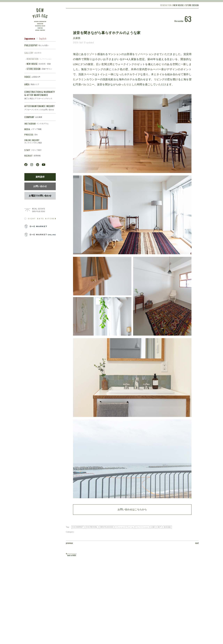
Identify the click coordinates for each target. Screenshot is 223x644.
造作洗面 (167, 527)
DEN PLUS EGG (107, 527)
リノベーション (142, 527)
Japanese (30, 38)
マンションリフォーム (125, 527)
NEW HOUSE (178, 5)
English (43, 38)
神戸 (159, 527)
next (197, 543)
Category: (70, 532)
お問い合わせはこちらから (132, 509)
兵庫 (153, 527)
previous (69, 543)
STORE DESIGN (192, 5)
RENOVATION (166, 5)
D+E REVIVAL (92, 527)
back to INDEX (72, 555)
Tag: (68, 527)
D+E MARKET (78, 527)
